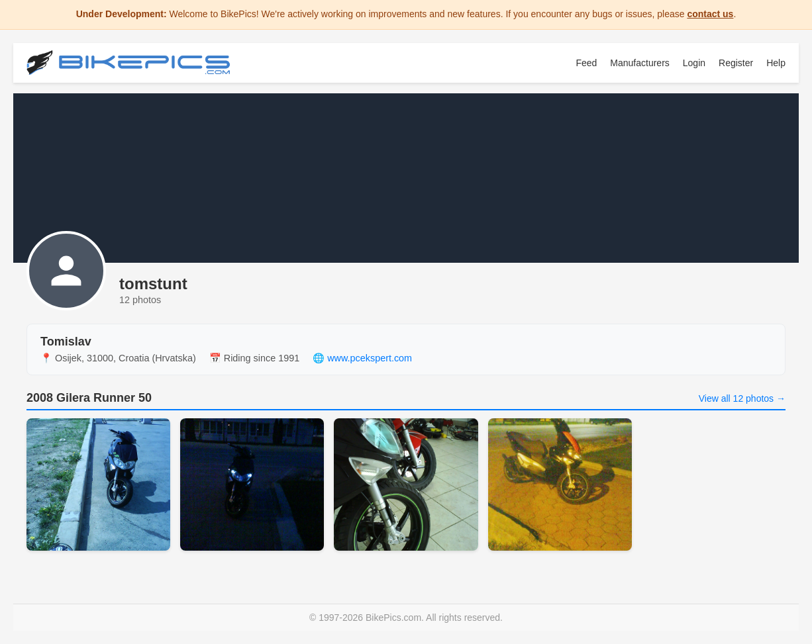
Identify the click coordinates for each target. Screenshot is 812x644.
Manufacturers (639, 63)
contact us (710, 14)
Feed (586, 63)
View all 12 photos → (742, 398)
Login (694, 63)
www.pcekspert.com (370, 358)
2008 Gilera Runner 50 (89, 398)
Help (776, 63)
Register (736, 63)
